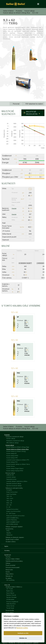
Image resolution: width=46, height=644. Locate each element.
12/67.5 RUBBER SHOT (13, 522)
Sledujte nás (9, 576)
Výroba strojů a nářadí (12, 539)
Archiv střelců (10, 613)
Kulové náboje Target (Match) (15, 468)
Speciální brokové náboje (14, 483)
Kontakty (7, 550)
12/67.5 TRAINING (12, 520)
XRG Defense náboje (12, 443)
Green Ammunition (12, 492)
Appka (6, 546)
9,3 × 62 (35, 13)
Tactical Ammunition (12, 509)
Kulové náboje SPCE (12, 456)
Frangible (9, 490)
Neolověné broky (11, 479)
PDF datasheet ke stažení (33, 104)
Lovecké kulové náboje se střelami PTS (18, 460)
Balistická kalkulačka (32, 113)
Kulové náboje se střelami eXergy (16, 451)
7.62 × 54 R (10, 498)
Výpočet (14, 208)
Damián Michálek (11, 597)
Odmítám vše (23, 638)
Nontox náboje (11, 438)
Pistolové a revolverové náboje (15, 437)
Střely (8, 531)
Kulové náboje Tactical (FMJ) (15, 471)
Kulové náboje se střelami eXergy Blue (17, 13)
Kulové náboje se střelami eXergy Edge (18, 447)
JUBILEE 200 (10, 475)
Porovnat (15, 104)
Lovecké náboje (11, 477)
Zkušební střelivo (11, 542)
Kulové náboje (30, 11)
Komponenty (9, 529)
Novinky (8, 557)
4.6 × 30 (9, 505)
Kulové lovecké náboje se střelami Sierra (18, 464)
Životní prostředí (10, 565)
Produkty (19, 11)
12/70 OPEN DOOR (12, 524)
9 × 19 (8, 507)
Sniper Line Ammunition (13, 511)
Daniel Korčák (10, 610)
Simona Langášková (12, 602)
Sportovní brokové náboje (14, 486)
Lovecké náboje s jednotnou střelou (17, 481)
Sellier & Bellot (8, 11)
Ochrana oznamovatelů (13, 567)
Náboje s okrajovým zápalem (14, 527)
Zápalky (9, 533)
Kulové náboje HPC (12, 458)
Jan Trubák (10, 589)
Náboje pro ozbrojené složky (14, 488)
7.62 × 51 (9, 496)
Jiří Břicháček (10, 599)
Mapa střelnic (10, 574)
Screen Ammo (10, 466)
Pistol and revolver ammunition (15, 516)
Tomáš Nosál (10, 608)
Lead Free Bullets (11, 494)
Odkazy (8, 563)
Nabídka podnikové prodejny (14, 561)
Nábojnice (9, 535)
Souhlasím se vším (23, 633)
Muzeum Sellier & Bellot (13, 559)
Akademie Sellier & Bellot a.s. (14, 587)
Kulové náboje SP (11, 453)
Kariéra (8, 572)
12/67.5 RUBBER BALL (13, 518)
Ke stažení (9, 578)
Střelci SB (7, 585)
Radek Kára (10, 591)
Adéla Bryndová (11, 604)
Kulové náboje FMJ (12, 462)
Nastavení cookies (22, 628)
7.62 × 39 (9, 501)
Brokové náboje (10, 473)
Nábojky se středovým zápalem (15, 537)
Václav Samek (10, 606)
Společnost (8, 555)
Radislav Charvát (11, 595)
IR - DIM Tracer (11, 513)
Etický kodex (9, 570)
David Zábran (10, 593)
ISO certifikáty (10, 580)
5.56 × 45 (9, 503)
